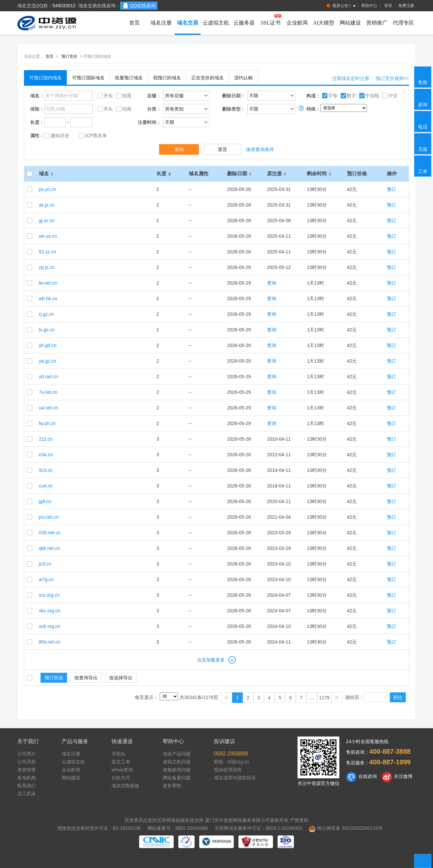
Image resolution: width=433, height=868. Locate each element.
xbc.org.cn (50, 611)
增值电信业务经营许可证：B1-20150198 (99, 828)
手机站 (119, 754)
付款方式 (121, 778)
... (312, 698)
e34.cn (46, 455)
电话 (423, 121)
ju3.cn (45, 564)
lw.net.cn (48, 283)
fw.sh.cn (47, 423)
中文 (389, 95)
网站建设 (350, 23)
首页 (134, 23)
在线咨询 (361, 777)
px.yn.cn (47, 189)
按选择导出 (121, 678)
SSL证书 (271, 23)
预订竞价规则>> (392, 78)
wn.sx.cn (48, 236)
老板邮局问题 (177, 770)
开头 (104, 95)
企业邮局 (297, 23)
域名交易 (188, 23)
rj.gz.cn (46, 314)
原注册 (278, 174)
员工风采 (27, 794)
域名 (47, 174)
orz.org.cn (49, 595)
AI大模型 (324, 23)
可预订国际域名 (88, 78)
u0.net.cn (48, 377)
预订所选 (54, 678)
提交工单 (121, 762)
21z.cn (46, 439)
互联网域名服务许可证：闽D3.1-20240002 (259, 828)
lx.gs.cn (47, 330)
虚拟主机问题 (177, 762)
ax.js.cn (47, 205)
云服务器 (244, 23)
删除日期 (240, 174)
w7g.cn (46, 579)
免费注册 (406, 6)
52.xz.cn (47, 252)
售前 (423, 77)
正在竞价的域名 (208, 78)
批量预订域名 (129, 78)
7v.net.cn (48, 392)
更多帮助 (172, 786)
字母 (329, 95)
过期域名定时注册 (351, 78)
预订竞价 (69, 56)
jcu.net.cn (49, 517)
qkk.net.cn (49, 548)
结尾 (123, 95)
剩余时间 (320, 174)
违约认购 (243, 78)
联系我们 (27, 786)
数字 (347, 95)
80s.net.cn (50, 642)
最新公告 (342, 6)
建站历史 (57, 135)
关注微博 (397, 777)
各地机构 (27, 778)
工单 (423, 166)
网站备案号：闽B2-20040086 (178, 828)
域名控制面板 (126, 786)
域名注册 (161, 23)
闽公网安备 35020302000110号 (346, 828)
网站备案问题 (177, 778)
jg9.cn (45, 501)
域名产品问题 (177, 754)
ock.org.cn (50, 626)
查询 (179, 149)
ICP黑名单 (93, 135)
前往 (398, 697)
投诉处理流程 (228, 770)
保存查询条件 (260, 149)
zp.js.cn (47, 267)
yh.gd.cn (48, 345)
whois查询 (122, 770)
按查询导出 (86, 678)
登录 (388, 6)
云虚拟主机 (216, 23)
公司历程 (27, 762)
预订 (391, 189)
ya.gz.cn (47, 361)
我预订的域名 (167, 78)
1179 (324, 698)
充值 (423, 143)
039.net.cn (50, 533)
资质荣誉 (27, 770)
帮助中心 (369, 6)
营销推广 (377, 23)
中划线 (368, 95)
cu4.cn (46, 486)
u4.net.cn (48, 408)
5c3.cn (46, 470)
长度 (165, 174)
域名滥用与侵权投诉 (235, 778)
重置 (222, 149)
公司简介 (27, 754)
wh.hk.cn (48, 299)
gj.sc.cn (47, 220)
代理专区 (403, 23)
